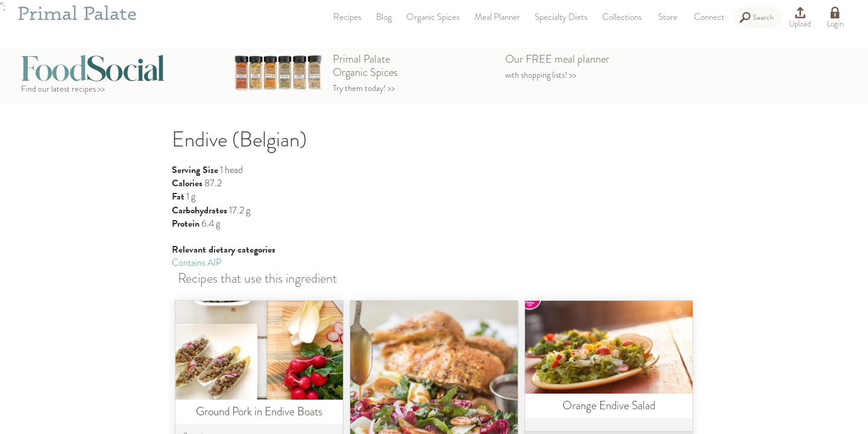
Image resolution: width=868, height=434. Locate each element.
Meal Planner (497, 17)
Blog (384, 17)
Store (668, 17)
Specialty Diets (561, 17)
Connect (709, 17)
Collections (622, 17)
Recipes (348, 17)
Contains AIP (197, 263)
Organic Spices (433, 17)
